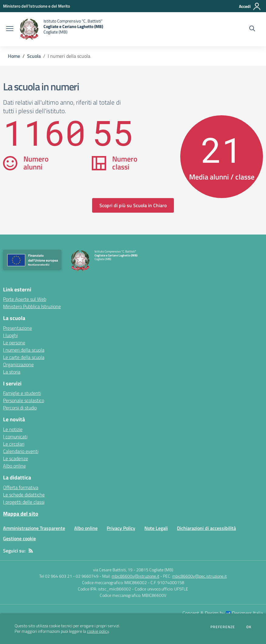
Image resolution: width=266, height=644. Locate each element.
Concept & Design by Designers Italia (223, 613)
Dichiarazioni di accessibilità (206, 528)
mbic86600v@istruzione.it (135, 576)
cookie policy (98, 631)
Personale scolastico (24, 400)
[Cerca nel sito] (252, 29)
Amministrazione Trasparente (34, 528)
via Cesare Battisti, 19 (113, 570)
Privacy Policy (121, 528)
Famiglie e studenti (22, 393)
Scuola (34, 56)
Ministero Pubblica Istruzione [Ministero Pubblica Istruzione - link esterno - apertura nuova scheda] (32, 306)
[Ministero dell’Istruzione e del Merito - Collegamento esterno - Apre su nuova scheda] (36, 6)
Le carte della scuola (24, 357)
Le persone (14, 343)
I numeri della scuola (24, 350)
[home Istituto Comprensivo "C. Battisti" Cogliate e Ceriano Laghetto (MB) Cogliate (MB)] (61, 29)
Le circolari (14, 444)
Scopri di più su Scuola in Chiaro (133, 205)
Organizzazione (18, 364)
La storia (12, 372)
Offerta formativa (21, 487)
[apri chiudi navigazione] (10, 29)
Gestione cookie (19, 538)
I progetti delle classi (24, 502)
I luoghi (10, 335)
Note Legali (156, 528)
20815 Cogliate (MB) (155, 570)
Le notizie (13, 429)
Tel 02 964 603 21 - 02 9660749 (69, 576)
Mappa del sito (21, 514)
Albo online (14, 466)
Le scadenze (16, 458)
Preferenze (223, 627)
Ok (249, 627)
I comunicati (15, 437)
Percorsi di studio (20, 408)
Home (14, 56)
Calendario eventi (21, 451)
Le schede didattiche (24, 495)
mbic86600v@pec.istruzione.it (199, 576)
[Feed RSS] (31, 551)
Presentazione (17, 328)
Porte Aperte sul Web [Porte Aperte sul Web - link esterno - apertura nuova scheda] (25, 299)
